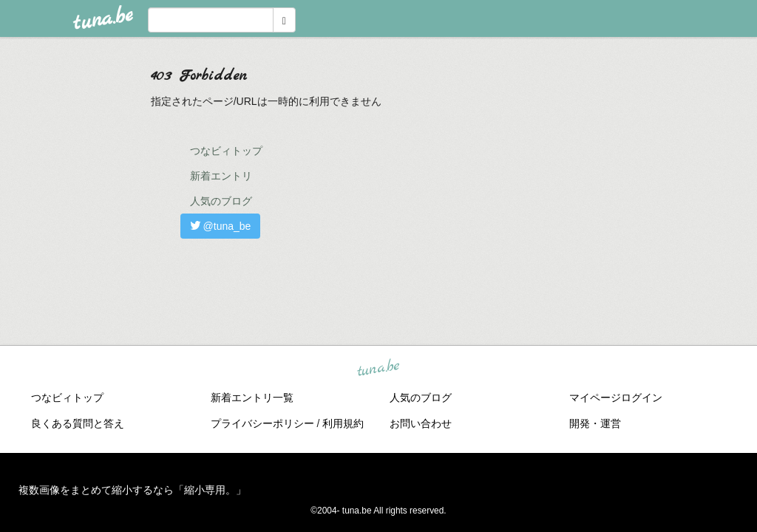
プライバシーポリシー (262, 423)
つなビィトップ (226, 151)
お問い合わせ (421, 423)
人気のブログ (221, 201)
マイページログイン (616, 398)
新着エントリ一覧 (252, 398)
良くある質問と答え (78, 423)
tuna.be (378, 369)
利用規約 (343, 423)
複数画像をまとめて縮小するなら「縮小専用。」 (132, 490)
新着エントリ (221, 176)
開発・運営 (595, 423)
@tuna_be (221, 226)
